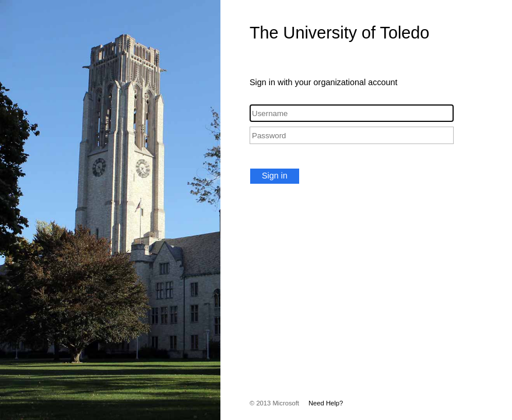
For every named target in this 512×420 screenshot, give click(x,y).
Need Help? (326, 403)
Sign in (275, 176)
